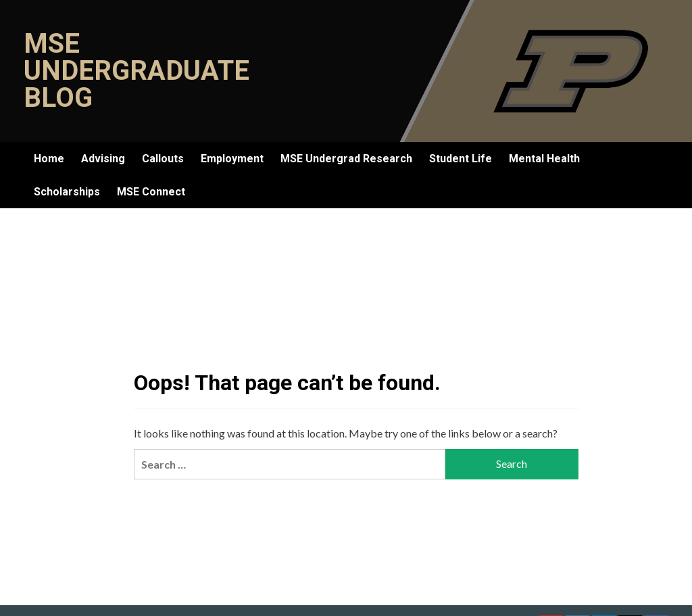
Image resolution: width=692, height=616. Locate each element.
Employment (232, 159)
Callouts (163, 159)
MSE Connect (151, 192)
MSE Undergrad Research (346, 159)
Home (49, 159)
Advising (103, 159)
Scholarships (67, 192)
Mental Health (544, 159)
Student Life (461, 159)
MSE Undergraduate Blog (137, 71)
